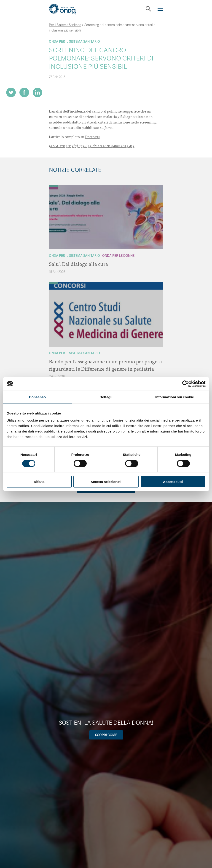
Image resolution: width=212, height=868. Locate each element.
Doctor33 (92, 136)
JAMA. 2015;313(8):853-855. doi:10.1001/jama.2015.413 (92, 146)
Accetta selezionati (106, 482)
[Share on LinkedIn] (38, 92)
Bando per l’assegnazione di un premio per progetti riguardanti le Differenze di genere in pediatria (106, 365)
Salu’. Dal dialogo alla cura (78, 264)
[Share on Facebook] (24, 92)
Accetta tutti (173, 482)
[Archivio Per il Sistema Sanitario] (54, 186)
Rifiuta (39, 482)
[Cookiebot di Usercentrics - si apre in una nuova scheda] (186, 384)
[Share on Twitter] (11, 92)
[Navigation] (160, 9)
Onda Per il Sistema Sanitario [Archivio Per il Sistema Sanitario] (74, 42)
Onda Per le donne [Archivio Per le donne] (118, 256)
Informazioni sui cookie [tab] (175, 397)
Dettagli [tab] (106, 397)
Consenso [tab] (37, 397)
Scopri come (106, 735)
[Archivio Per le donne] (54, 188)
